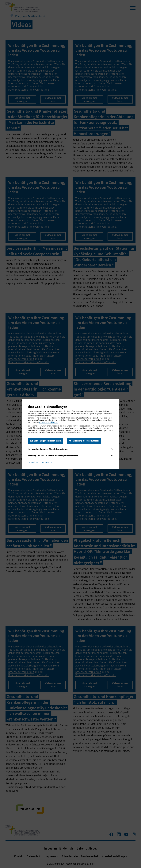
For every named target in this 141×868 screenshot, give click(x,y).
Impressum (47, 462)
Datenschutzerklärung (48, 422)
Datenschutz (33, 462)
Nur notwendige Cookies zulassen (46, 441)
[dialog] (70, 434)
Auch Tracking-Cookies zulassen (84, 441)
